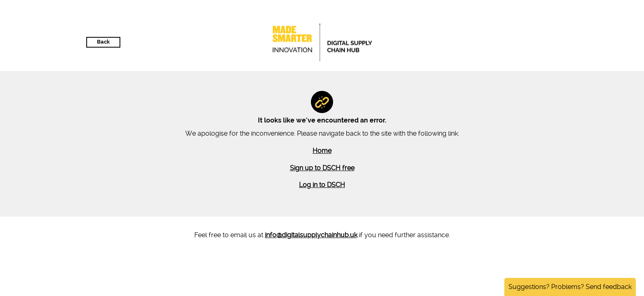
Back (103, 42)
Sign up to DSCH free (322, 168)
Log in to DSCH (322, 185)
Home (322, 151)
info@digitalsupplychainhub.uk (311, 235)
